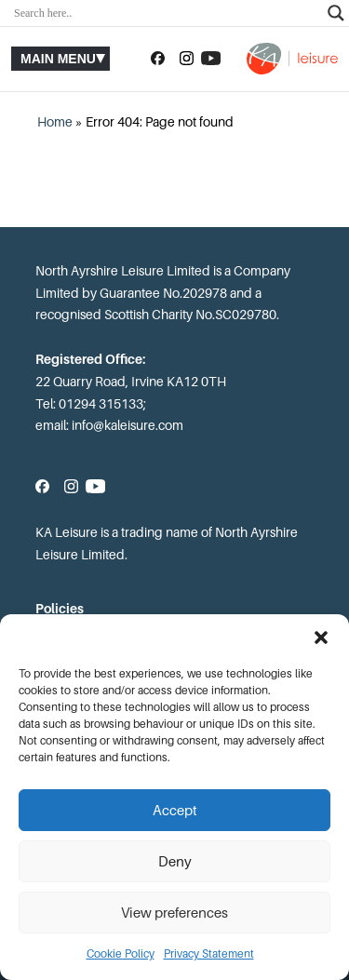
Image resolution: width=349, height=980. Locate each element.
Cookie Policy (121, 954)
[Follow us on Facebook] (158, 59)
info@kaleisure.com (128, 425)
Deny (175, 862)
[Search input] (166, 13)
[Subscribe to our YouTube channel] (211, 59)
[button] (321, 638)
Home (55, 122)
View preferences (174, 913)
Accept (175, 811)
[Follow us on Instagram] (187, 59)
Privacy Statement (209, 954)
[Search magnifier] (336, 13)
